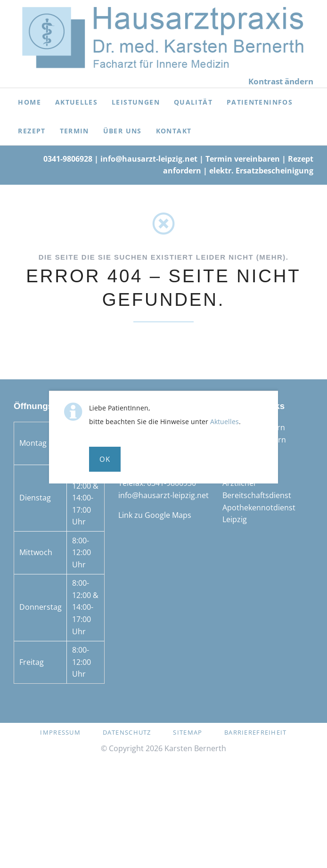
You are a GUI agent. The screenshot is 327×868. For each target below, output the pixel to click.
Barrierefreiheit (255, 732)
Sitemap (188, 732)
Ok (105, 459)
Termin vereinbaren (243, 159)
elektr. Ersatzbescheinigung (261, 171)
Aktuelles (225, 422)
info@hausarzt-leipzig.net (149, 159)
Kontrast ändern (281, 81)
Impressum (60, 732)
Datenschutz (127, 732)
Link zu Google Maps (155, 515)
